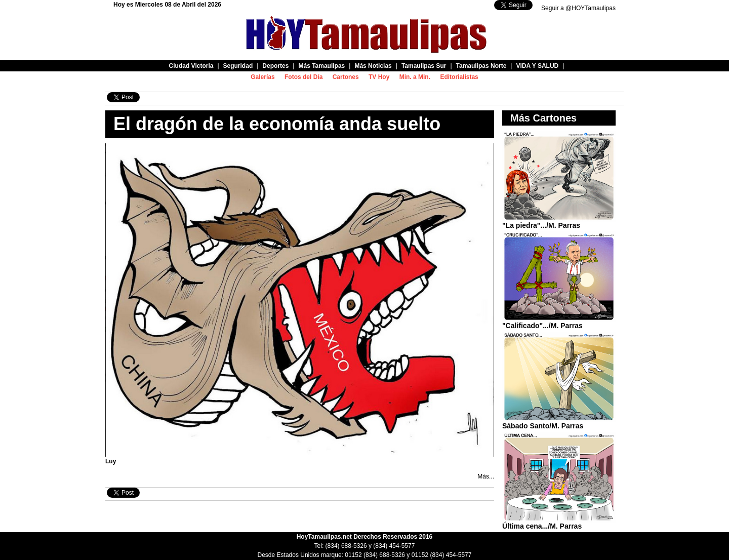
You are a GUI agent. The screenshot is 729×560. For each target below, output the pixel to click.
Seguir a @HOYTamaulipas (578, 8)
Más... (486, 476)
